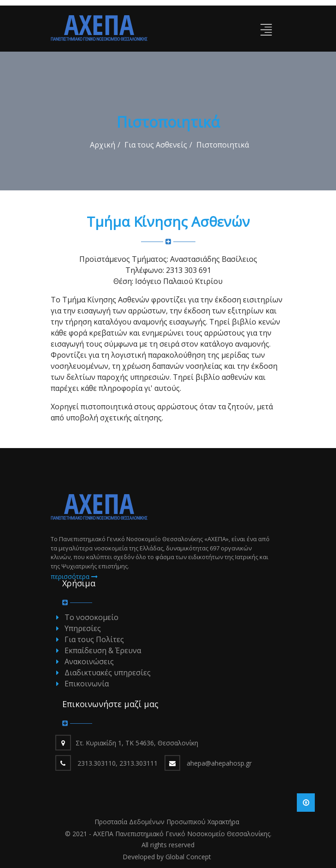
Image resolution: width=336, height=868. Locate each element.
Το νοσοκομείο (91, 617)
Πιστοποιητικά (223, 145)
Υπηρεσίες (83, 628)
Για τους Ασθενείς (156, 145)
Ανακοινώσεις (89, 661)
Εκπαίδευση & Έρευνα (103, 650)
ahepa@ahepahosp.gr (219, 763)
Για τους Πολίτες (94, 639)
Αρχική (103, 145)
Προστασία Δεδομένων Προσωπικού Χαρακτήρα (167, 822)
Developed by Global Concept (167, 857)
